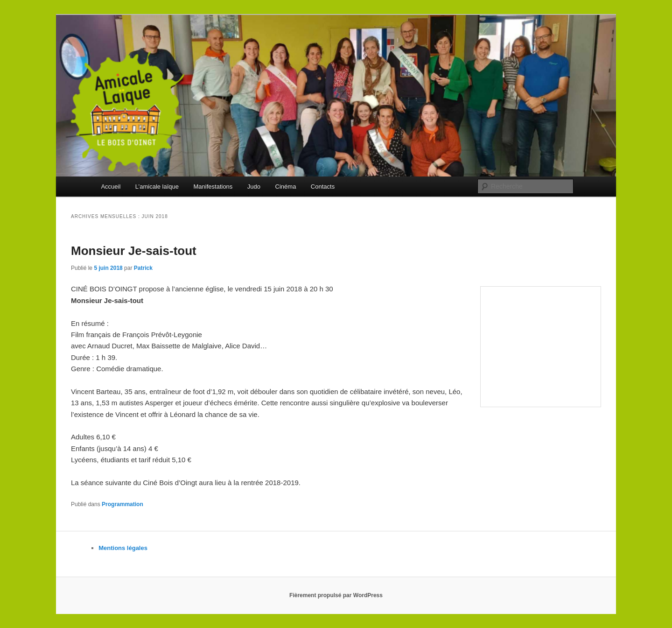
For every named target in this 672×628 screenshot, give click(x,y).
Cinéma (286, 187)
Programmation (122, 504)
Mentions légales (123, 548)
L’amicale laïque (157, 187)
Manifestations (213, 187)
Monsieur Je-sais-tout (134, 251)
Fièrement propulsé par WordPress (336, 595)
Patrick (143, 268)
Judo (254, 187)
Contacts (323, 187)
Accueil (111, 187)
